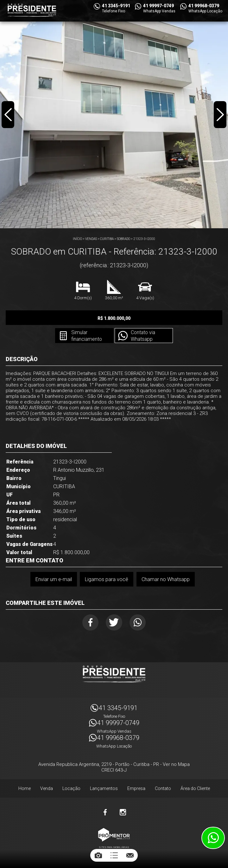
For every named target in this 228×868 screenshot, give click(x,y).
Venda (47, 789)
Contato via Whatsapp (144, 336)
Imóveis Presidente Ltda (114, 675)
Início (77, 239)
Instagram (123, 813)
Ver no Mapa (176, 765)
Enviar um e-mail (53, 579)
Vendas (91, 239)
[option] (114, 114)
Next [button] (220, 115)
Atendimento (213, 838)
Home (25, 789)
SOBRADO (123, 239)
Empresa (136, 789)
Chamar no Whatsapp (166, 579)
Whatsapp (139, 623)
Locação (71, 789)
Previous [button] (8, 115)
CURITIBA (107, 239)
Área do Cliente (195, 789)
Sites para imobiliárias (114, 848)
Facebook (89, 623)
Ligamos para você (107, 579)
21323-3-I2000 (144, 239)
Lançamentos (104, 789)
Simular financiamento (86, 336)
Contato (163, 789)
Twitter (114, 623)
